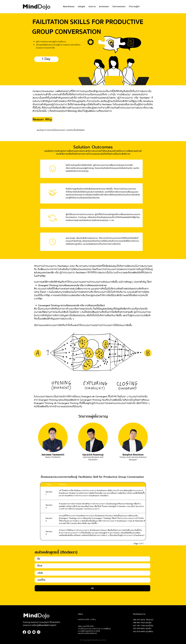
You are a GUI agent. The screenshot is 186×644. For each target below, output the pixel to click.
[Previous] (132, 544)
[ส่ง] (92, 588)
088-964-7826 (139, 623)
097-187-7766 (139, 626)
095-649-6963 (139, 629)
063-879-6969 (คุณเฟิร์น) (143, 632)
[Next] (145, 544)
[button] (81, 7)
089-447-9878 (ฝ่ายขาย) (143, 620)
